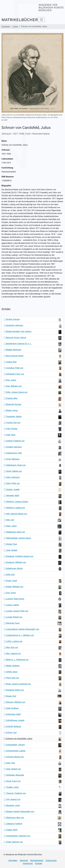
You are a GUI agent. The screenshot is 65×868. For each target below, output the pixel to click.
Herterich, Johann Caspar (32, 502)
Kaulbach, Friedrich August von (32, 557)
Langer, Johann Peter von (32, 612)
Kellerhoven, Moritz (32, 569)
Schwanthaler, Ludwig (32, 751)
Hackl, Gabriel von (32, 472)
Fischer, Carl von (32, 423)
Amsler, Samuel (32, 320)
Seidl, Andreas (32, 709)
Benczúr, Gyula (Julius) (32, 338)
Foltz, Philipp (32, 429)
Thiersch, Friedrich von (32, 794)
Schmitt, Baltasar (32, 727)
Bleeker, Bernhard (32, 350)
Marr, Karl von (32, 648)
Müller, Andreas (32, 666)
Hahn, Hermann (32, 478)
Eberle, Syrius (32, 411)
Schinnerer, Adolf (32, 715)
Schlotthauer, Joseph (32, 721)
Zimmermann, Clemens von (32, 836)
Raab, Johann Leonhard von (32, 684)
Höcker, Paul (32, 545)
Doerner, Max (32, 399)
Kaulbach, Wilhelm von (32, 563)
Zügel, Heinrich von (32, 842)
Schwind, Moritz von (32, 757)
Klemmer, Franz (32, 624)
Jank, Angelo (32, 551)
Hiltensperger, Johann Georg (32, 539)
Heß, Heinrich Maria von (32, 514)
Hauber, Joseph (32, 490)
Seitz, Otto (32, 763)
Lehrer (15, 26)
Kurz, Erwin (32, 593)
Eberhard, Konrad (32, 405)
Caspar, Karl (32, 362)
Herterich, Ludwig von (32, 508)
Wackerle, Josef (32, 806)
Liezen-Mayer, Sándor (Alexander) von (32, 630)
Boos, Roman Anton (32, 356)
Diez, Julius (32, 381)
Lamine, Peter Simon (32, 599)
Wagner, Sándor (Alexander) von (32, 812)
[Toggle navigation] (41, 20)
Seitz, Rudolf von (32, 770)
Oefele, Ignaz (32, 672)
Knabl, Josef (32, 581)
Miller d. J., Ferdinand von (32, 660)
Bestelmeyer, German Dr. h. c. (32, 344)
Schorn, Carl (32, 733)
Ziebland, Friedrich (32, 824)
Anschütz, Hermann (32, 326)
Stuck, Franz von (32, 782)
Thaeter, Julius (32, 788)
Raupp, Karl (32, 696)
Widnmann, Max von (32, 818)
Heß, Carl (32, 520)
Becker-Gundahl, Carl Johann (32, 332)
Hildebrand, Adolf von (32, 533)
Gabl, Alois (32, 435)
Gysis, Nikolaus (32, 460)
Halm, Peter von (32, 484)
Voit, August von (32, 800)
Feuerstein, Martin (32, 417)
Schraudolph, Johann (32, 745)
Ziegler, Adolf (32, 830)
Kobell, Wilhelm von (32, 587)
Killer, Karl (9, 575)
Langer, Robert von (32, 618)
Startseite (6, 26)
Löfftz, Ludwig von (32, 642)
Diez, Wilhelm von (32, 387)
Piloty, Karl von (32, 678)
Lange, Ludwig (32, 605)
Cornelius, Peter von (32, 368)
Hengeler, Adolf (32, 496)
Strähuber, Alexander (32, 776)
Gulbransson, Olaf (32, 454)
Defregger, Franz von (32, 375)
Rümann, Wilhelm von (32, 703)
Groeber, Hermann (32, 447)
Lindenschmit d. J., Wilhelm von (32, 636)
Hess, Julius (32, 526)
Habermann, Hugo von (32, 466)
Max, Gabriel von (32, 654)
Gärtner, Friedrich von (32, 441)
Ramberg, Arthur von (32, 691)
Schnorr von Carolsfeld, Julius (32, 739)
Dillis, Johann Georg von (32, 393)
